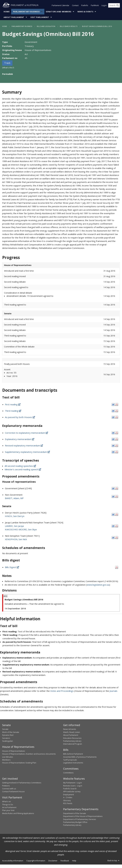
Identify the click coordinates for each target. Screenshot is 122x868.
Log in (104, 5)
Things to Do (8, 804)
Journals (113, 691)
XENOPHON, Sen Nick (16, 539)
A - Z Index (68, 797)
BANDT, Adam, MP (14, 498)
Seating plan (8, 741)
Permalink (8, 74)
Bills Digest (12, 567)
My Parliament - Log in (73, 783)
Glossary (67, 800)
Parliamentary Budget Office (75, 822)
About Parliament (14, 17)
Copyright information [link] (36, 861)
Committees (68, 773)
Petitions (6, 786)
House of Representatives (14, 751)
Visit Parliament (40, 17)
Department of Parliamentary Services (80, 819)
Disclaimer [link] (53, 861)
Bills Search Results (69, 26)
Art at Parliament (9, 807)
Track (7, 63)
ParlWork (95, 5)
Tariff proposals (70, 760)
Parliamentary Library (72, 741)
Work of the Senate (11, 732)
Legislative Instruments (73, 763)
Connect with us (9, 789)
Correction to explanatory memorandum (27, 433)
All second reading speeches (21, 466)
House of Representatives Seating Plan (19, 763)
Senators (6, 738)
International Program (73, 744)
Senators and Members (59, 12)
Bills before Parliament (73, 754)
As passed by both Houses (20, 417)
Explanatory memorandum (20, 439)
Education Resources (72, 738)
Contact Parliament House (13, 791)
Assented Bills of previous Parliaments (80, 757)
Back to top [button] (114, 860)
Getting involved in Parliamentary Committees (22, 783)
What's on (7, 801)
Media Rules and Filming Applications (18, 813)
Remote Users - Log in (73, 786)
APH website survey (72, 791)
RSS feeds (68, 803)
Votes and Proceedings (62, 691)
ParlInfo (85, 5)
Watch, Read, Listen (72, 732)
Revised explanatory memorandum (24, 446)
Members (6, 760)
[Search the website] (114, 5)
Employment (69, 794)
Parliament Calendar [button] (60, 5)
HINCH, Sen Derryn (15, 516)
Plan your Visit (8, 810)
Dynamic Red (8, 735)
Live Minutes (8, 757)
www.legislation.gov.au (98, 585)
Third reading (13, 411)
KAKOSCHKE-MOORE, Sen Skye (21, 529)
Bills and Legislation (46, 26)
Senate (5, 729)
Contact (75, 5)
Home (7, 12)
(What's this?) (8, 68)
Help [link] (74, 861)
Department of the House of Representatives (83, 816)
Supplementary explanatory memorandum (28, 452)
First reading (13, 404)
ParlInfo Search (70, 789)
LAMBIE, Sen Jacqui (14, 526)
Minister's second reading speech (23, 469)
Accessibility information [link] (13, 861)
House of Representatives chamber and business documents (29, 754)
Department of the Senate (75, 813)
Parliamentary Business (26, 12)
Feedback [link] (65, 861)
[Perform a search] (118, 5)
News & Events (85, 12)
